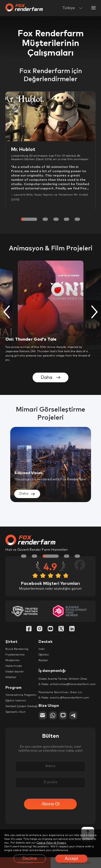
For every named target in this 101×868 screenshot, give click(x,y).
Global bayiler (15, 672)
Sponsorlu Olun (15, 712)
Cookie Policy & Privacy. (52, 843)
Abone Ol (50, 804)
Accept (72, 858)
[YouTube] (50, 629)
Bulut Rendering (17, 649)
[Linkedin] (72, 629)
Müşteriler (13, 660)
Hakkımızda (14, 666)
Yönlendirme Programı (21, 695)
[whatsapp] (53, 715)
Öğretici (44, 655)
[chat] (63, 715)
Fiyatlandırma (15, 655)
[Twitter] (61, 629)
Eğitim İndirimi (16, 701)
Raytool (43, 660)
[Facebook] (29, 629)
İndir (42, 649)
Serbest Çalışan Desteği (22, 706)
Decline (29, 858)
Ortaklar (11, 677)
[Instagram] (40, 629)
